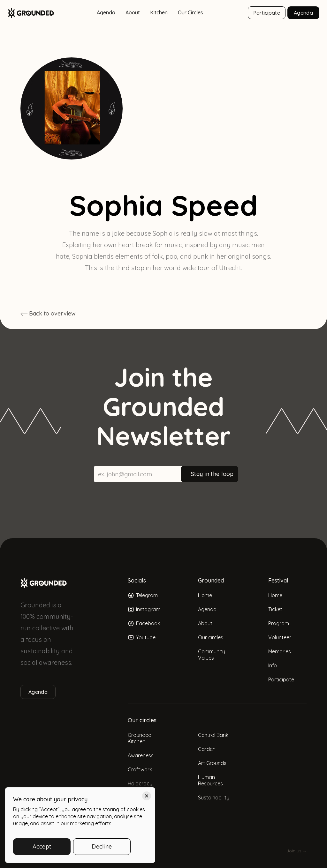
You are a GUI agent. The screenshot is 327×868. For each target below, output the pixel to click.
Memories (280, 651)
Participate (267, 13)
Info (273, 665)
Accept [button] (42, 846)
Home (205, 595)
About (133, 12)
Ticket (275, 609)
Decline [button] (102, 846)
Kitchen (159, 12)
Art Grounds (212, 763)
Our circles (211, 637)
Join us (297, 851)
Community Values (212, 655)
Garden (207, 749)
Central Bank (213, 735)
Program (279, 623)
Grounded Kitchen (140, 738)
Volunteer (280, 637)
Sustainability (214, 798)
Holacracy (140, 783)
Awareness (141, 755)
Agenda (106, 12)
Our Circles (190, 12)
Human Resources (210, 780)
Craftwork (140, 769)
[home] (31, 13)
